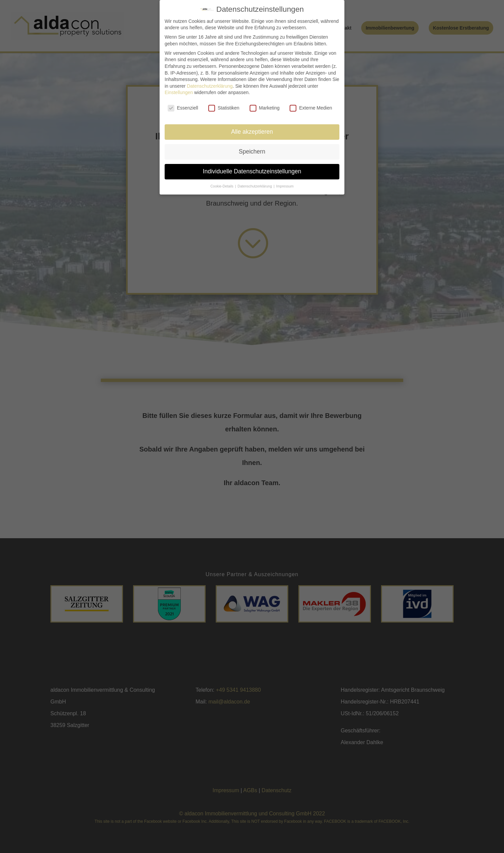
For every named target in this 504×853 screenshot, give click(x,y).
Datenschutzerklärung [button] (255, 186)
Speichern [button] (252, 152)
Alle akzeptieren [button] (252, 132)
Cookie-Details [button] (222, 186)
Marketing (265, 108)
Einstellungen (179, 92)
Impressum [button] (285, 186)
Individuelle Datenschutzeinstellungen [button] (252, 171)
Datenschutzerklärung (210, 86)
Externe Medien (311, 108)
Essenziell (183, 108)
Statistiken (224, 108)
